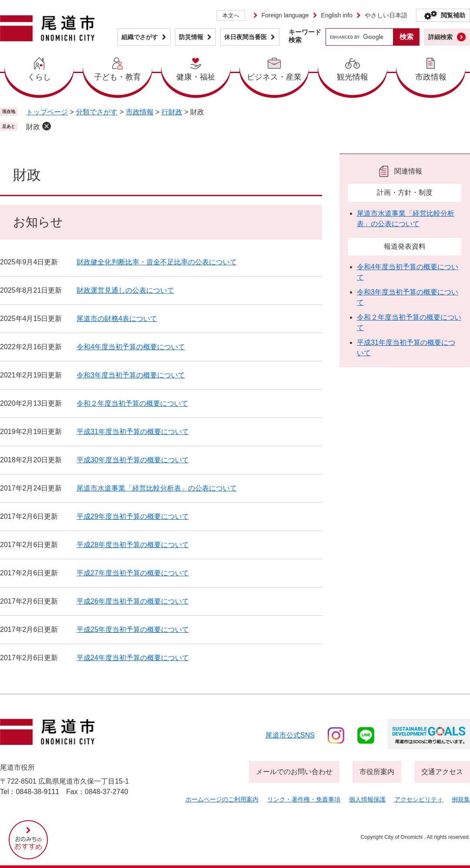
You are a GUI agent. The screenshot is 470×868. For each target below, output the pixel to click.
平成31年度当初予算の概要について (133, 432)
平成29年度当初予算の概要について (133, 516)
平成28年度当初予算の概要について (133, 545)
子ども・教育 (117, 77)
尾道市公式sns (290, 735)
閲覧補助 (453, 15)
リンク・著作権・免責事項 (304, 799)
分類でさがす (97, 112)
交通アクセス (442, 772)
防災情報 (191, 37)
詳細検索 (440, 37)
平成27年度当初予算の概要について (133, 573)
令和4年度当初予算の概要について (131, 347)
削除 (47, 126)
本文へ (231, 15)
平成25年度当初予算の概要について (133, 629)
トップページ (47, 112)
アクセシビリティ (419, 799)
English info (337, 15)
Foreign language (285, 15)
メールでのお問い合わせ (294, 772)
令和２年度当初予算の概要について (132, 403)
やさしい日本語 (386, 15)
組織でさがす (140, 37)
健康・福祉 (196, 77)
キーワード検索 (305, 36)
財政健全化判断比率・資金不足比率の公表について (157, 262)
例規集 (461, 799)
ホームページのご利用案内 (222, 799)
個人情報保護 (367, 799)
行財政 (172, 112)
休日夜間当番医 (245, 37)
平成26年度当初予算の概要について (133, 601)
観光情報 (352, 77)
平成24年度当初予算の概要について (133, 658)
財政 (33, 127)
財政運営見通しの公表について (125, 290)
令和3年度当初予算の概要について (131, 375)
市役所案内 (377, 772)
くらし (39, 77)
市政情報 (431, 77)
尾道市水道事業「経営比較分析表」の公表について (157, 488)
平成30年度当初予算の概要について (133, 460)
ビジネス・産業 (274, 77)
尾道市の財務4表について (117, 319)
